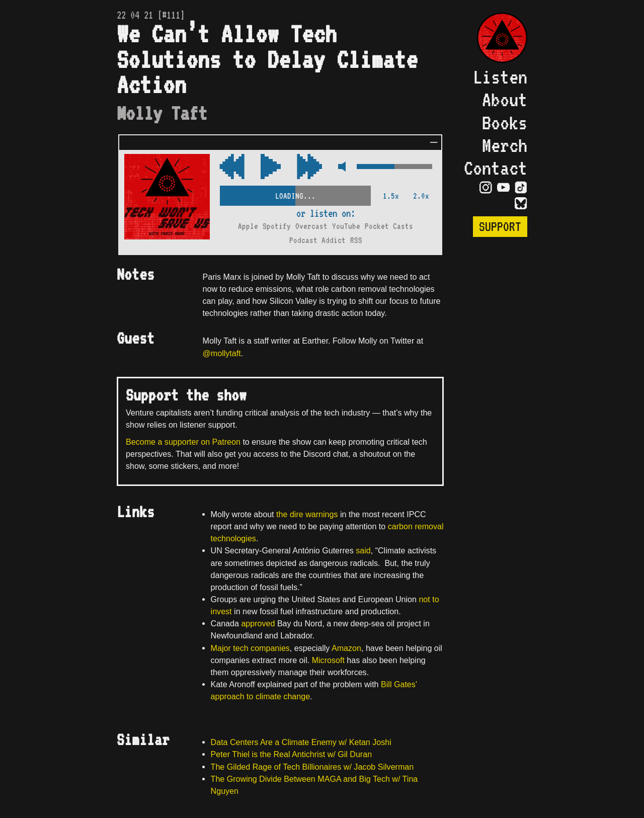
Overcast (311, 226)
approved (258, 623)
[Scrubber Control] (295, 194)
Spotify (277, 226)
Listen (500, 77)
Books (505, 122)
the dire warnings (307, 514)
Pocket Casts (389, 226)
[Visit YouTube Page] (503, 187)
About (505, 99)
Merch (505, 145)
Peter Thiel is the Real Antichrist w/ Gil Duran (292, 754)
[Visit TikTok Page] (521, 187)
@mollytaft (222, 353)
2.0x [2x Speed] (421, 196)
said (363, 550)
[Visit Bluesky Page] (521, 203)
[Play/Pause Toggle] (271, 167)
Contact (496, 168)
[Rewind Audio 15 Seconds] (309, 167)
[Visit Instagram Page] (486, 187)
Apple (248, 226)
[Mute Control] (339, 167)
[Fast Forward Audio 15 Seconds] (232, 167)
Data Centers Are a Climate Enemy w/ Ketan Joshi (301, 742)
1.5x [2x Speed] (391, 196)
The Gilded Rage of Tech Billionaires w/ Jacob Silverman (312, 767)
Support (500, 227)
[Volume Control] (394, 167)
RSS (356, 240)
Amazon (346, 648)
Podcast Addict (317, 240)
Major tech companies (250, 648)
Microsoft (328, 660)
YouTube (346, 226)
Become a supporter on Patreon (183, 442)
